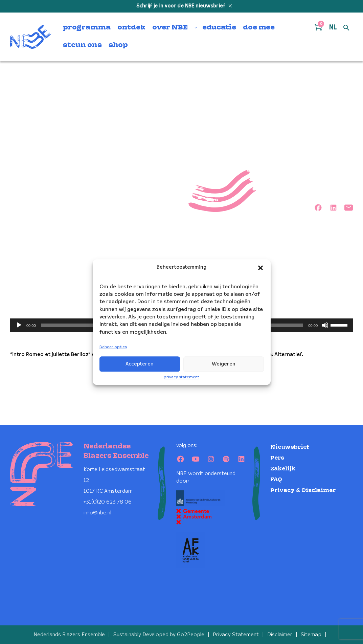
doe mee (259, 28)
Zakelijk (283, 469)
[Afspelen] (19, 325)
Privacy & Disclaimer (303, 491)
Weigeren (224, 364)
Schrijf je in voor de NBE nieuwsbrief (181, 6)
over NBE (170, 28)
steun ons (82, 45)
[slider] (340, 325)
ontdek (131, 28)
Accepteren (140, 364)
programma (87, 28)
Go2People (191, 635)
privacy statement (181, 377)
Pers (277, 458)
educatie (219, 28)
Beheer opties (113, 347)
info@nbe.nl (97, 513)
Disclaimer (280, 635)
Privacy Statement (236, 635)
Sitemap (311, 635)
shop (118, 45)
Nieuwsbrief (290, 447)
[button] (260, 268)
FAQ (276, 480)
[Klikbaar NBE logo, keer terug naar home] (31, 37)
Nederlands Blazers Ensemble (69, 635)
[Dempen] (325, 325)
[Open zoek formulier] (346, 28)
